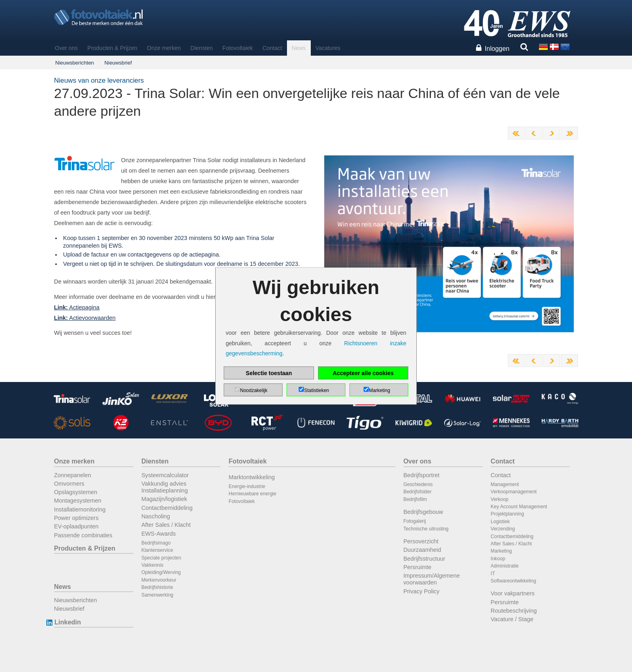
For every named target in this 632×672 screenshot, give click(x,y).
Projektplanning (507, 514)
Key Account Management (519, 507)
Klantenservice (157, 550)
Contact (272, 48)
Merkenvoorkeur (159, 580)
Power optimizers (76, 518)
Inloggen (497, 49)
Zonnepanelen (73, 475)
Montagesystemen (78, 501)
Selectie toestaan (269, 373)
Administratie (504, 566)
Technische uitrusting (426, 529)
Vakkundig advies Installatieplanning (165, 487)
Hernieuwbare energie (252, 494)
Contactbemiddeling (167, 508)
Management (505, 484)
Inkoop (498, 559)
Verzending (503, 529)
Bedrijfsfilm (415, 499)
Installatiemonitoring (80, 509)
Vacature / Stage (512, 619)
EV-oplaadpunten (76, 526)
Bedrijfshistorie (157, 587)
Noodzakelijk (254, 390)
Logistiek (500, 522)
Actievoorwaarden (85, 318)
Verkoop (499, 499)
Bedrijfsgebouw (423, 512)
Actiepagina (77, 307)
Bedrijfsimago (156, 543)
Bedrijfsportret (422, 475)
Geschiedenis (418, 484)
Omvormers (69, 484)
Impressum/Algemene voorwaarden (432, 579)
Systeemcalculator (165, 475)
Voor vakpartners (512, 593)
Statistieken (316, 390)
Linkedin (68, 622)
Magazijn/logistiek (164, 499)
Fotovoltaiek (238, 48)
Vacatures (328, 48)
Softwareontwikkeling (513, 581)
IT (493, 574)
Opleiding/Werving (161, 572)
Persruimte (418, 567)
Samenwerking (157, 595)
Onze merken (164, 48)
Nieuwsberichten (75, 63)
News (299, 48)
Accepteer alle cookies (363, 373)
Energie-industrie (247, 486)
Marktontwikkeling (252, 477)
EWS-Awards (159, 534)
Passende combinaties (83, 535)
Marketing (501, 551)
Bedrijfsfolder (418, 492)
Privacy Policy (422, 591)
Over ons (66, 48)
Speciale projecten (161, 558)
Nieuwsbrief (118, 63)
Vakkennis (152, 565)
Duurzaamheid (422, 550)
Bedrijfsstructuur (424, 559)
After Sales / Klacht (166, 525)
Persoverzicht (421, 541)
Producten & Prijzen (112, 48)
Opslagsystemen (76, 492)
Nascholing (156, 516)
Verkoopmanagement (513, 492)
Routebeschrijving (513, 611)
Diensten (202, 48)
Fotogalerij (415, 521)
